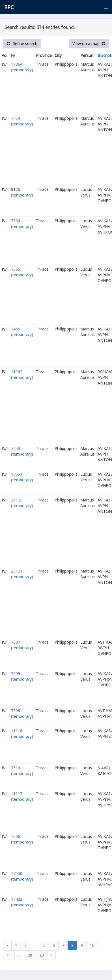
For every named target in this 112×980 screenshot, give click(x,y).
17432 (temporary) (22, 902)
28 (30, 955)
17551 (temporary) (22, 477)
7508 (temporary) (22, 713)
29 (42, 955)
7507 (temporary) (22, 645)
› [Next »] (51, 955)
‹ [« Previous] (7, 945)
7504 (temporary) (22, 224)
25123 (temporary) (22, 503)
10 (92, 945)
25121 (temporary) (22, 574)
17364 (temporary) (22, 67)
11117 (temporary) (22, 796)
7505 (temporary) (22, 272)
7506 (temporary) (22, 839)
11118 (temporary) (22, 734)
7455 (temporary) (22, 332)
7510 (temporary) (22, 771)
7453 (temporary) (22, 451)
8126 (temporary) (22, 192)
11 (9, 955)
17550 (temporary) (22, 876)
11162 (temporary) (22, 374)
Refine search (22, 43)
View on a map (89, 43)
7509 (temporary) (22, 676)
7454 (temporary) (22, 121)
